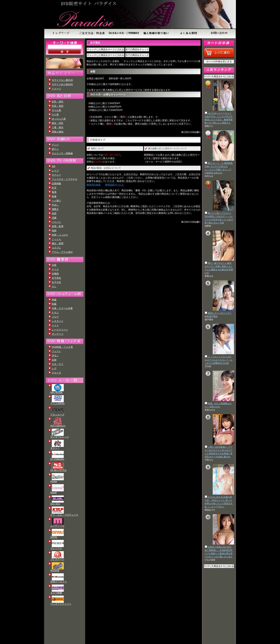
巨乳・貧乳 (58, 102)
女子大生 (56, 282)
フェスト (56, 351)
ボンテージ (58, 334)
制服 (54, 304)
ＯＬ (54, 286)
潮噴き (55, 209)
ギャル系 (56, 110)
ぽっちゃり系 (59, 119)
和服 (54, 300)
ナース (55, 269)
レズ (54, 368)
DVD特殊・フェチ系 (62, 347)
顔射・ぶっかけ (60, 235)
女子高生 (56, 278)
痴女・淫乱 (58, 123)
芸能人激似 (58, 132)
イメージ (56, 89)
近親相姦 (56, 183)
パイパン (56, 222)
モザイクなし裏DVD (62, 80)
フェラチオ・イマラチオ (65, 179)
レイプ (55, 171)
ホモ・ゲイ (58, 364)
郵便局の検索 (94, 185)
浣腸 (54, 218)
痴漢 (54, 192)
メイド (55, 325)
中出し (55, 205)
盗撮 (54, 196)
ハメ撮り (56, 201)
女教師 (55, 274)
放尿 (54, 213)
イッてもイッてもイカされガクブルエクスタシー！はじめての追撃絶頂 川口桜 (219, 360)
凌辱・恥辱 (58, 226)
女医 (54, 265)
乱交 (54, 188)
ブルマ (55, 317)
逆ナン (55, 149)
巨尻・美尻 (58, 106)
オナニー (56, 175)
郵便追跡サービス (114, 185)
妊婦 (54, 360)
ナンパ (55, 145)
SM (53, 166)
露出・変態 (58, 243)
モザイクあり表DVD (62, 84)
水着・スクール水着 (62, 308)
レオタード (58, 321)
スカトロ (56, 373)
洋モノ (55, 356)
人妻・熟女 (58, 127)
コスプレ (56, 248)
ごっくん (56, 239)
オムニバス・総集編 (62, 153)
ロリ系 (55, 115)
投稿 (54, 231)
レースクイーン (60, 330)
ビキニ (55, 313)
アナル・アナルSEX (62, 252)
